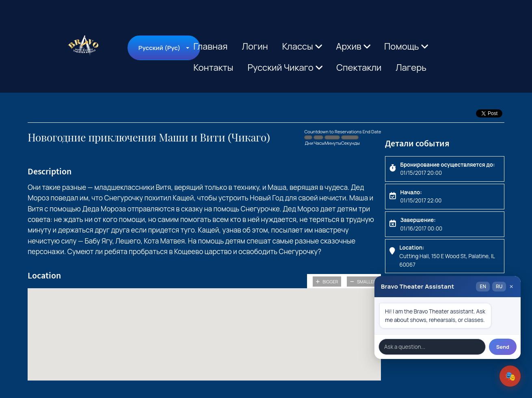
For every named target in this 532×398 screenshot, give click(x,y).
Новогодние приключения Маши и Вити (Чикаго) (149, 138)
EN (483, 286)
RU (499, 286)
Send (503, 347)
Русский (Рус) (159, 48)
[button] (204, 327)
